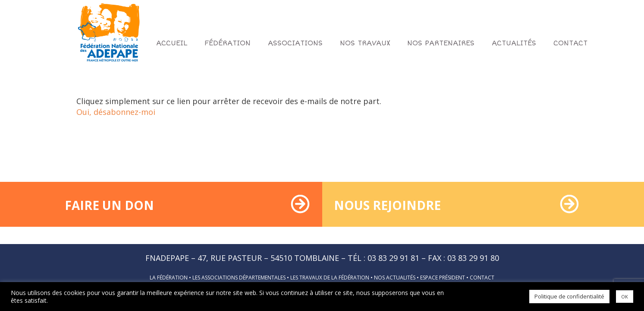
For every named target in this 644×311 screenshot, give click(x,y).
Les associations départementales (239, 278)
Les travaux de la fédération (330, 278)
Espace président (443, 278)
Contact (482, 278)
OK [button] (625, 297)
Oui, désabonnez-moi (116, 112)
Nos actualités (395, 278)
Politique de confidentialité (569, 296)
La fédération (169, 278)
